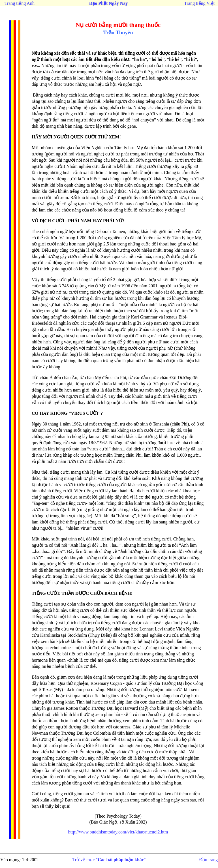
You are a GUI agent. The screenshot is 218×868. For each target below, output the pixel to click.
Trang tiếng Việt (199, 3)
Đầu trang (209, 860)
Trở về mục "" (109, 860)
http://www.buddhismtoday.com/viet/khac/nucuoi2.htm (118, 832)
